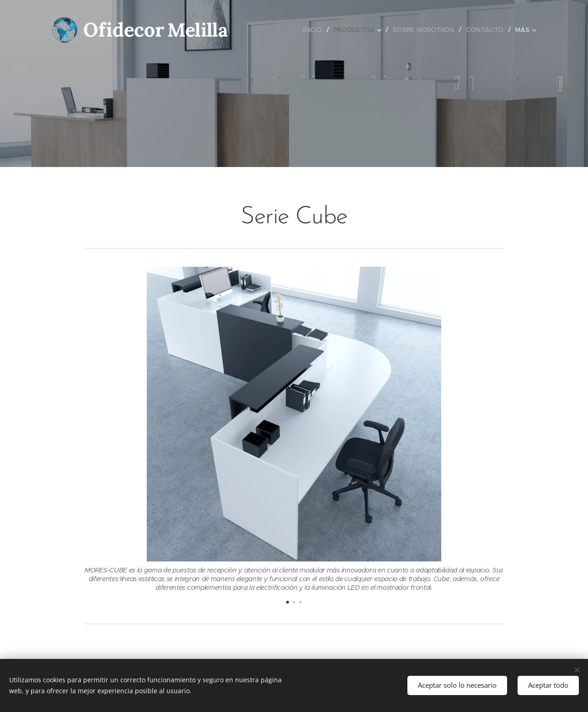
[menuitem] (314, 30)
